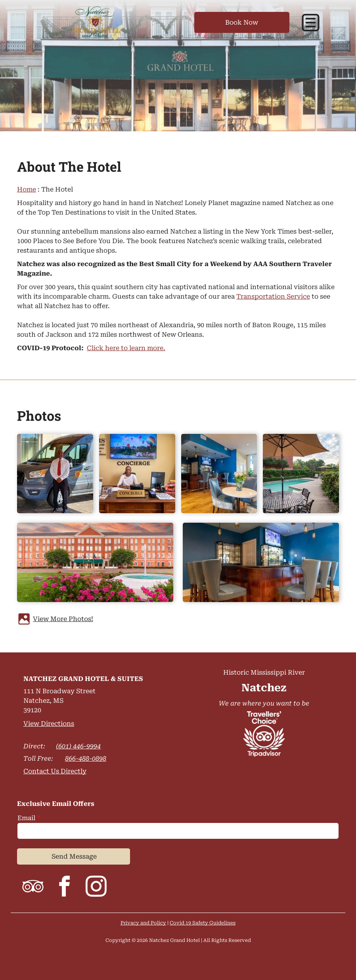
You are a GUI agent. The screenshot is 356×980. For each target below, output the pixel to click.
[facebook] (65, 888)
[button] (311, 23)
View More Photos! (63, 619)
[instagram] (96, 888)
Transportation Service (273, 296)
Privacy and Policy (143, 923)
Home (27, 189)
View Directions (49, 724)
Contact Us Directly (55, 771)
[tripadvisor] (33, 888)
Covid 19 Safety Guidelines (203, 923)
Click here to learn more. (126, 348)
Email (26, 818)
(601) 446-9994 (78, 746)
